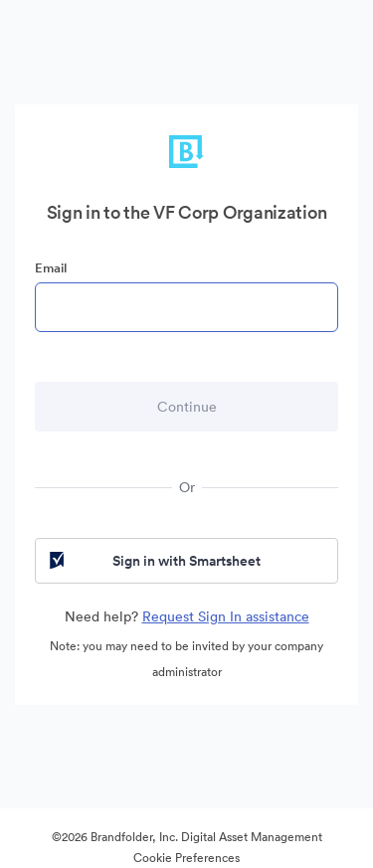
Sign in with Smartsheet (153, 561)
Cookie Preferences (186, 858)
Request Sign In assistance (226, 616)
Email (51, 268)
